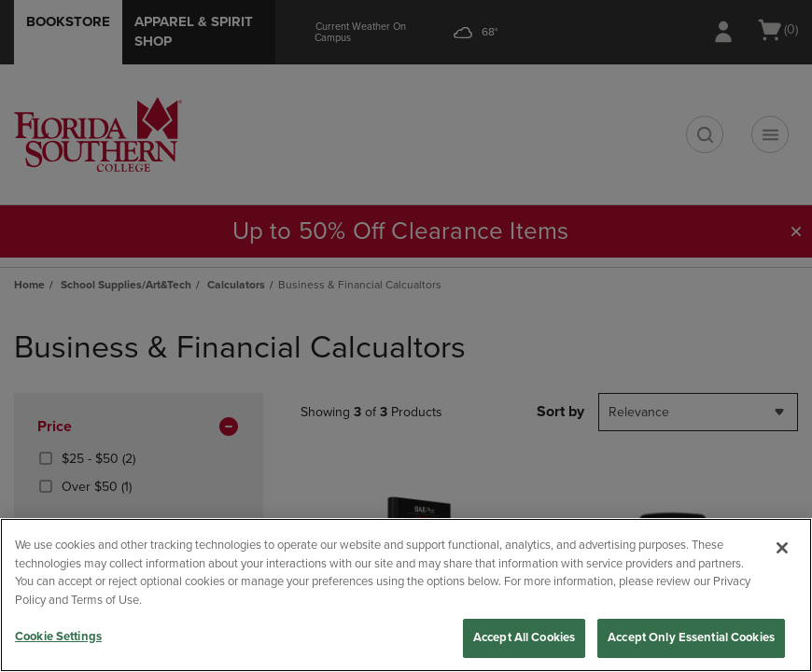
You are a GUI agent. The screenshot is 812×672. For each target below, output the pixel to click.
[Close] (782, 548)
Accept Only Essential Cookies (691, 637)
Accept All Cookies (524, 637)
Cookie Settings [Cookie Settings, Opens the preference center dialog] (58, 637)
